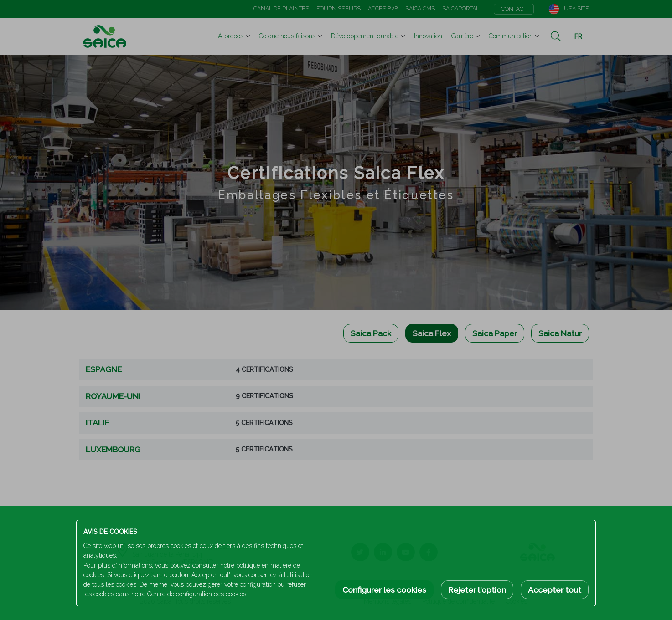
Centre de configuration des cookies (197, 594)
